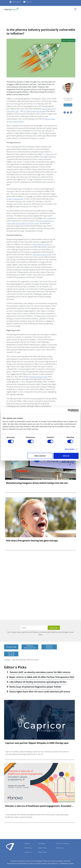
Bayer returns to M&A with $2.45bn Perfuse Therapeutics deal (42, 677)
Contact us (28, 852)
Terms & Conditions (63, 844)
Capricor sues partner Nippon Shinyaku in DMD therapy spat (37, 743)
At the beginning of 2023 (41, 244)
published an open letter (42, 255)
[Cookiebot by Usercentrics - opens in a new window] (69, 411)
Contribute (42, 844)
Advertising (28, 848)
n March (48, 154)
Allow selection (40, 456)
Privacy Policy (42, 852)
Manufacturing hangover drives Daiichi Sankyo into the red (37, 483)
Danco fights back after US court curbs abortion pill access (40, 692)
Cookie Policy (42, 848)
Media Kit (29, 2)
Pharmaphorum (10, 847)
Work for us (60, 848)
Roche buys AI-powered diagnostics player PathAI (35, 687)
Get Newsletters (17, 2)
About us (27, 844)
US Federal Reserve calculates (35, 111)
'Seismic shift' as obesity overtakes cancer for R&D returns (40, 672)
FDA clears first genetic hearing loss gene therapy (32, 541)
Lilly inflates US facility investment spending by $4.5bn (38, 682)
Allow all (66, 456)
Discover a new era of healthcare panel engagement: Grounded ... (39, 806)
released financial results (38, 377)
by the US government (15, 199)
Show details (70, 449)
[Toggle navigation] (76, 9)
